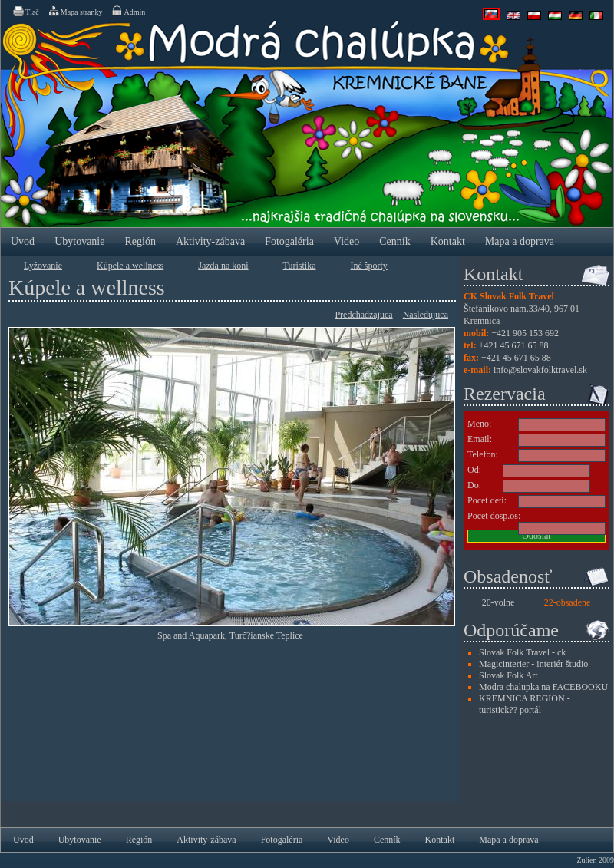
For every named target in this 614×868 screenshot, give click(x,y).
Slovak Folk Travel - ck (522, 652)
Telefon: (483, 454)
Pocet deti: (487, 500)
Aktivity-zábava (210, 241)
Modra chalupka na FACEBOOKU (543, 687)
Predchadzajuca (363, 315)
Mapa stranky (75, 11)
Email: (480, 439)
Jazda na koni (223, 266)
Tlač (25, 11)
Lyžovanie (43, 266)
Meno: (479, 424)
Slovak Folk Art (508, 675)
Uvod (23, 241)
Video (347, 241)
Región (140, 241)
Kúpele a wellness (130, 266)
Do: (474, 485)
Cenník (394, 241)
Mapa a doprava (520, 241)
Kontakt (448, 241)
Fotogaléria (289, 241)
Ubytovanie (79, 241)
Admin (128, 11)
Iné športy (369, 266)
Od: (474, 470)
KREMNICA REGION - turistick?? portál (525, 704)
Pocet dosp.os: (494, 516)
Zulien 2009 (595, 860)
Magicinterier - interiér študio (533, 664)
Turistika (300, 266)
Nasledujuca (426, 315)
